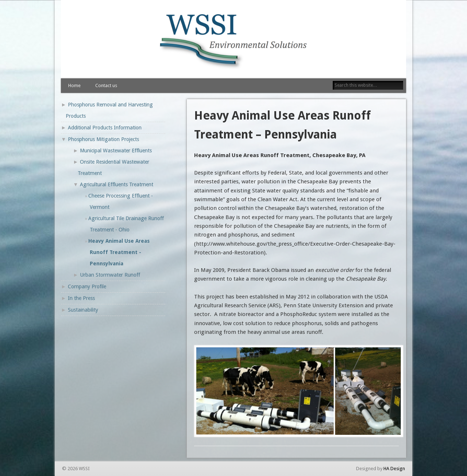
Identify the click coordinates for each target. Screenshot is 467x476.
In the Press (81, 298)
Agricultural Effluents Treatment (117, 184)
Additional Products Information (105, 128)
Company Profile (87, 286)
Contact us (106, 85)
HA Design (394, 469)
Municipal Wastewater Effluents (116, 151)
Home (74, 85)
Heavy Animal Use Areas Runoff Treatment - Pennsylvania (119, 252)
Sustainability (83, 310)
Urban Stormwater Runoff (110, 275)
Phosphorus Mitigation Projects (103, 139)
